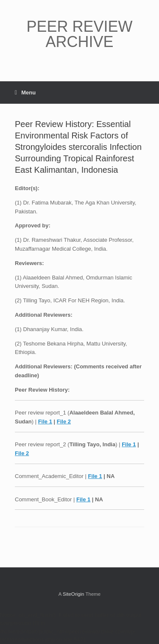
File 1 (45, 422)
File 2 (64, 422)
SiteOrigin (74, 594)
